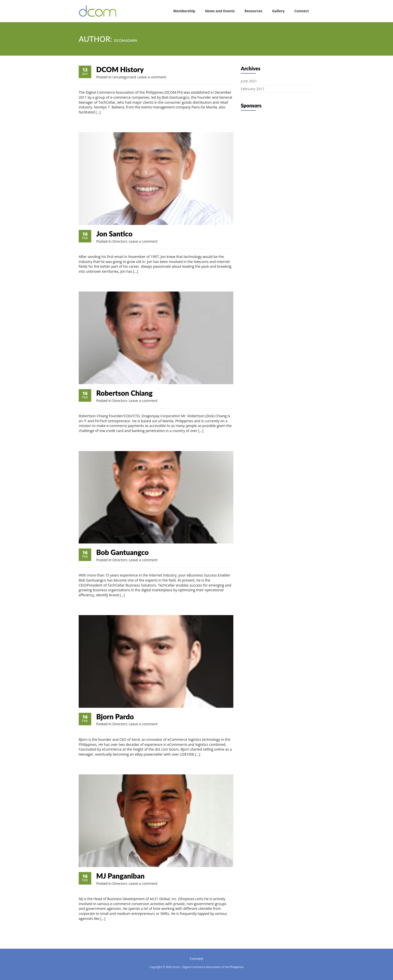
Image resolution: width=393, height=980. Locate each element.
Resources (254, 11)
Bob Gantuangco (122, 552)
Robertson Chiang (124, 393)
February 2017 (253, 89)
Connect (302, 11)
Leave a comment (152, 77)
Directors (120, 241)
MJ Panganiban (120, 876)
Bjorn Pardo (115, 717)
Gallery (278, 11)
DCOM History (120, 69)
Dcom (176, 967)
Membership (184, 11)
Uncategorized (124, 77)
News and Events (220, 11)
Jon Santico (114, 234)
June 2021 (249, 81)
